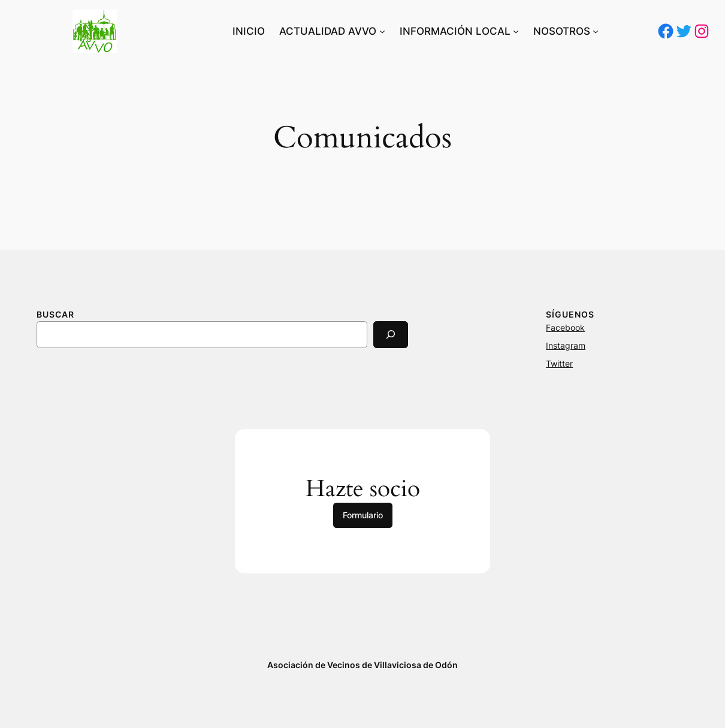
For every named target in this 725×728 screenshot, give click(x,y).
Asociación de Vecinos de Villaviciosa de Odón (362, 665)
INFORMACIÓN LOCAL (455, 31)
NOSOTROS (562, 31)
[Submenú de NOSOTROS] (596, 31)
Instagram (566, 345)
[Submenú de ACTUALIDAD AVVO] (382, 31)
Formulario (363, 515)
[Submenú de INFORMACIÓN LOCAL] (516, 31)
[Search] (391, 335)
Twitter (559, 363)
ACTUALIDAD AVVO (328, 31)
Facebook (565, 327)
